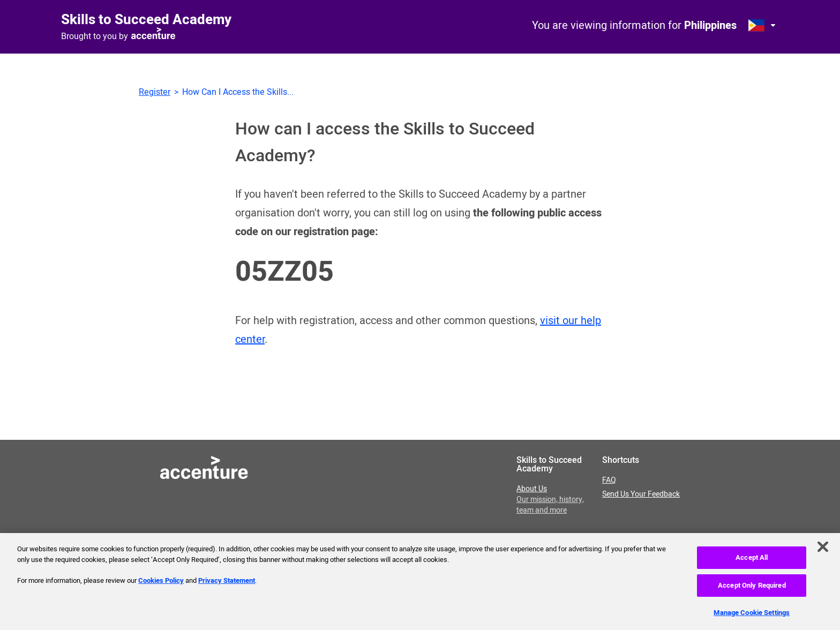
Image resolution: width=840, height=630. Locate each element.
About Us (550, 500)
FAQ (609, 481)
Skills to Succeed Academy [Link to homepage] (146, 20)
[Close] (823, 550)
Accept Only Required (752, 588)
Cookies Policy (161, 584)
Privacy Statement (227, 584)
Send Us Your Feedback (641, 494)
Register (155, 92)
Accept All (752, 561)
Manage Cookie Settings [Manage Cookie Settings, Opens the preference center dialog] (752, 616)
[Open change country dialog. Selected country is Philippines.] (763, 25)
